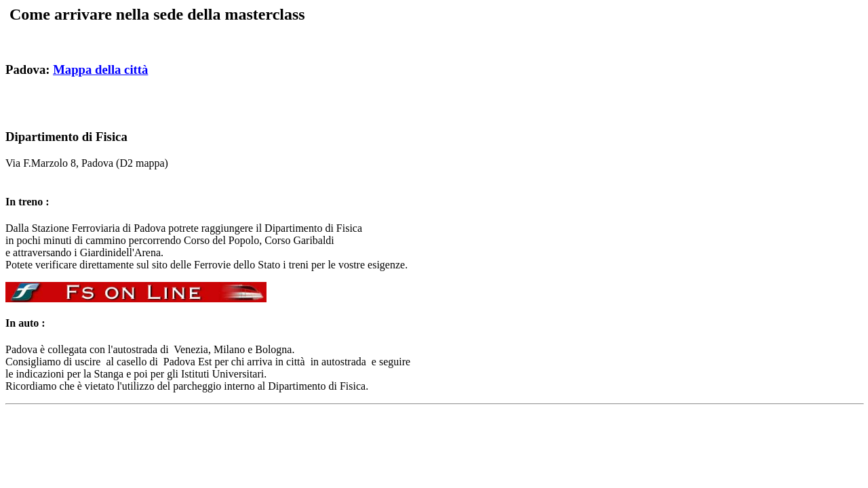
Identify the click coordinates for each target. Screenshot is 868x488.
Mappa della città (100, 69)
